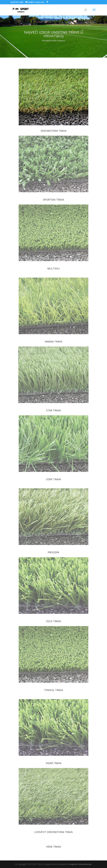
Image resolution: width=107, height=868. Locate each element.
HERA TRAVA (53, 847)
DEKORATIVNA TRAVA (53, 131)
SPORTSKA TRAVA (53, 200)
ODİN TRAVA (53, 479)
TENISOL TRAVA (53, 690)
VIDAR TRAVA (53, 763)
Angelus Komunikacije (80, 864)
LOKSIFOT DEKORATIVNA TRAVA (53, 832)
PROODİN (53, 552)
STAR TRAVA (53, 410)
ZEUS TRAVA (53, 621)
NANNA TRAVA (53, 342)
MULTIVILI (53, 268)
